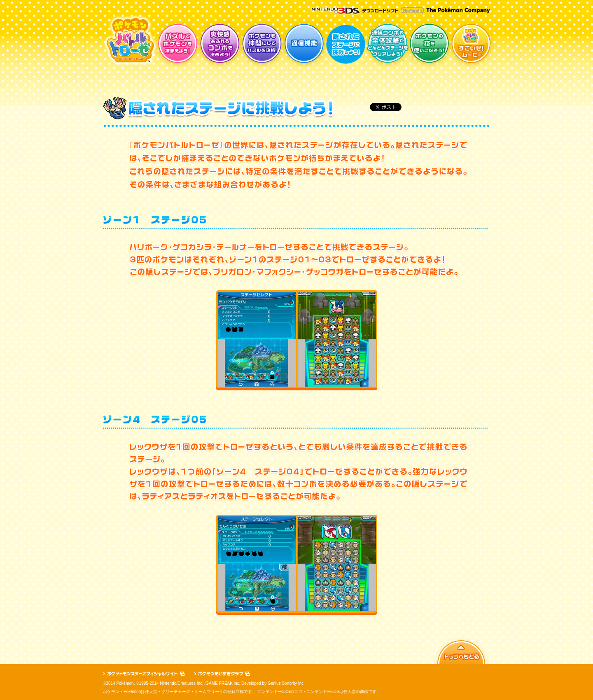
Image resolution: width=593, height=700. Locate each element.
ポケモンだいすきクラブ (222, 674)
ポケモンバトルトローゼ (130, 40)
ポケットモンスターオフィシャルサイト (144, 674)
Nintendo (412, 10)
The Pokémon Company (458, 10)
